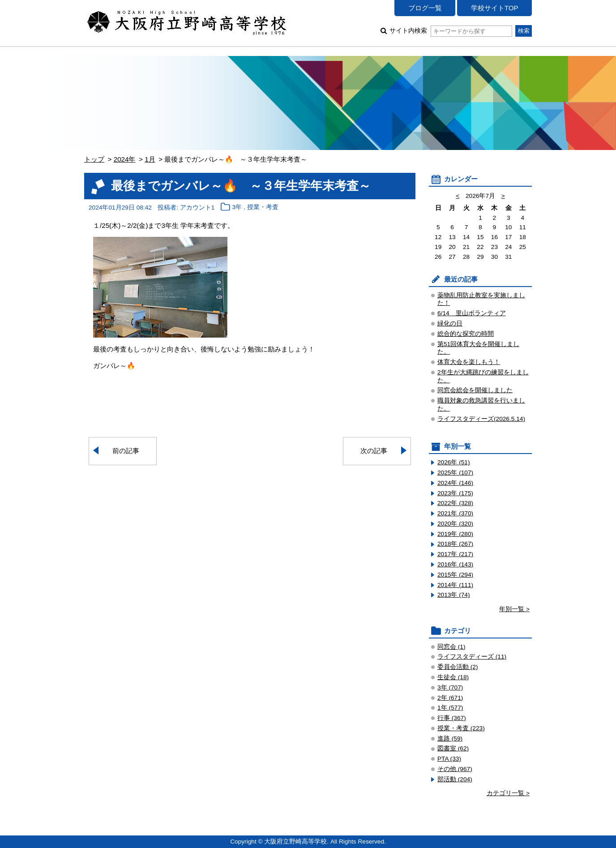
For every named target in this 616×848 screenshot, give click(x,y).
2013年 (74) (454, 595)
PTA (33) (449, 759)
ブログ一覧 (425, 8)
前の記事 (126, 451)
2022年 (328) (455, 503)
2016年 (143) (455, 564)
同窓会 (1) (451, 647)
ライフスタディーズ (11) (472, 657)
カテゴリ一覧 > (508, 793)
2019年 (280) (455, 534)
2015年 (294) (455, 575)
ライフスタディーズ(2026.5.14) (481, 419)
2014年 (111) (455, 585)
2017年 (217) (455, 554)
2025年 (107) (455, 473)
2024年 (125, 159)
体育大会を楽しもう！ (469, 362)
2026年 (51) (454, 462)
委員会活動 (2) (458, 667)
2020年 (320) (455, 524)
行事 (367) (452, 718)
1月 (150, 159)
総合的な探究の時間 (466, 334)
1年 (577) (450, 708)
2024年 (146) (455, 483)
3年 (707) (450, 687)
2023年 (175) (455, 493)
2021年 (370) (455, 513)
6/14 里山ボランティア (472, 313)
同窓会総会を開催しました (475, 390)
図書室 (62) (453, 748)
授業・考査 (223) (461, 728)
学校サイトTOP (495, 8)
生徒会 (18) (453, 677)
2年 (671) (450, 698)
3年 (237, 208)
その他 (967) (455, 769)
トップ (94, 159)
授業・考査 (263, 208)
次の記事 (374, 451)
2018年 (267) (455, 544)
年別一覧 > (514, 609)
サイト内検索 (451, 31)
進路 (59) (450, 739)
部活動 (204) (455, 779)
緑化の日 (450, 323)
